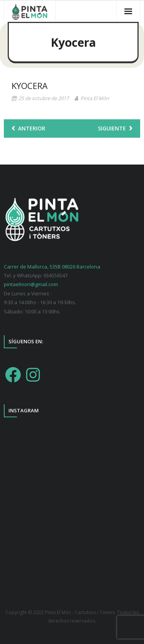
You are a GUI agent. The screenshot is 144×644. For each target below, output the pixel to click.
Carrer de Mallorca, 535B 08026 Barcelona (52, 267)
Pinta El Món (95, 98)
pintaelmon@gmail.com (31, 284)
